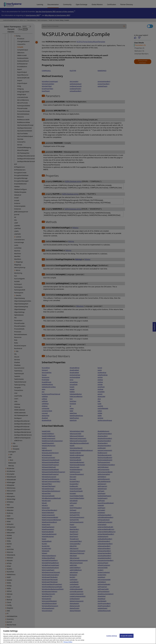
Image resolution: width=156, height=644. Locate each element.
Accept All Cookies (127, 638)
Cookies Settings (112, 638)
